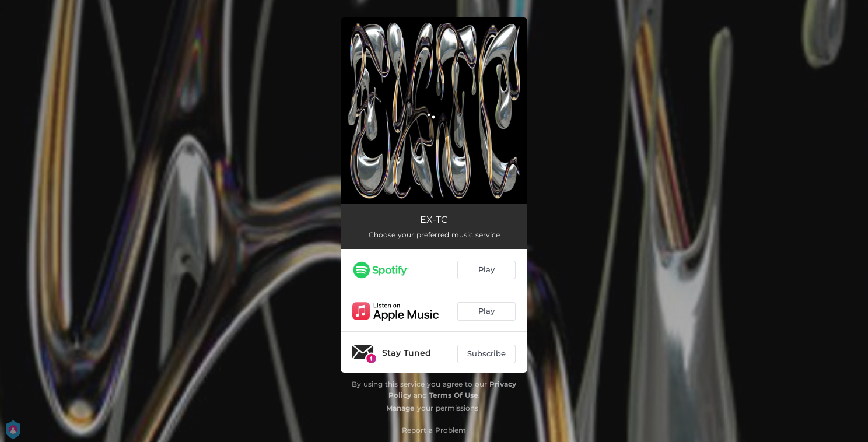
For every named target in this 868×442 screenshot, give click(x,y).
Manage (400, 408)
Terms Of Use (454, 395)
